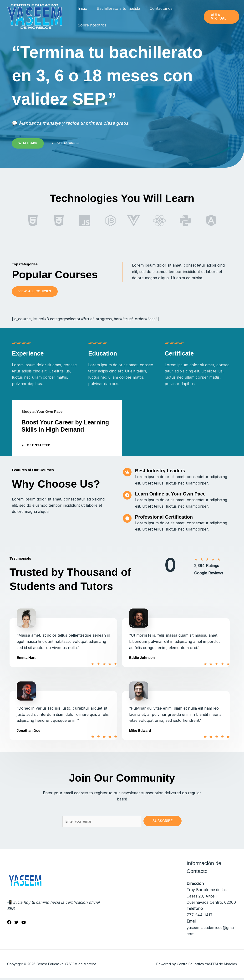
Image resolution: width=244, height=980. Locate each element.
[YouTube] (24, 924)
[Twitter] (16, 924)
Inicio (81, 8)
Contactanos (156, 8)
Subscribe (163, 821)
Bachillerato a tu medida (116, 8)
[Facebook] (9, 924)
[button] (221, 17)
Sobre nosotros (91, 25)
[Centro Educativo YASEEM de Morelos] (35, 16)
